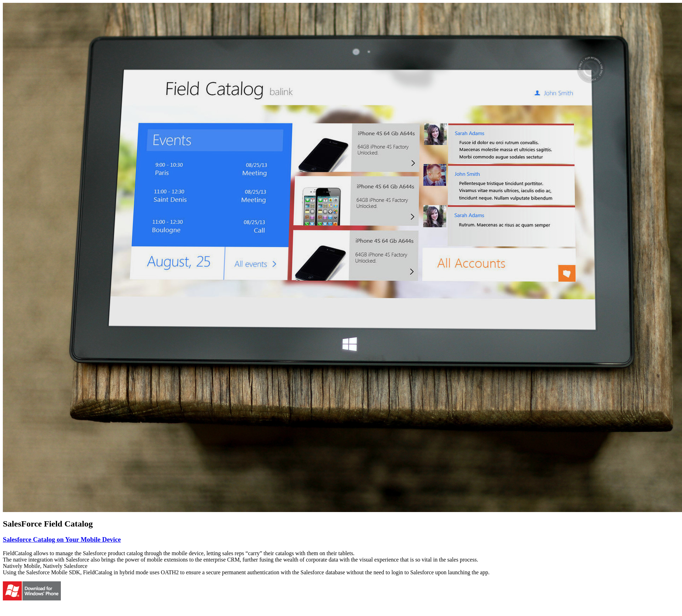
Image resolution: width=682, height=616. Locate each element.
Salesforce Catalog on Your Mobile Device (62, 539)
